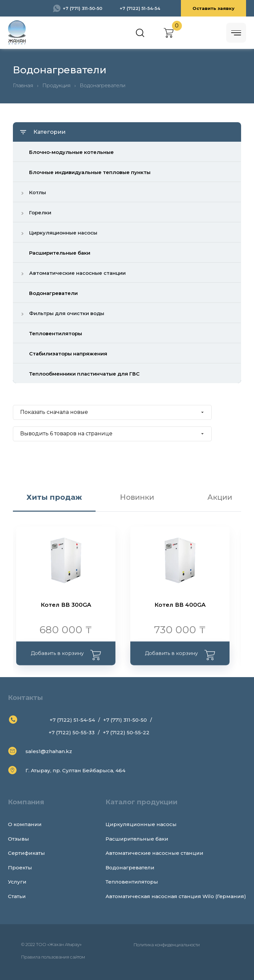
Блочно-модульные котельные (71, 152)
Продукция (56, 85)
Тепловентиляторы (56, 333)
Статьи (17, 896)
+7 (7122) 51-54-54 (140, 8)
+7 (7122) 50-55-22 (126, 732)
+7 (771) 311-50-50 (83, 8)
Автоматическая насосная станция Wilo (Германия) (176, 896)
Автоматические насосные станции (154, 853)
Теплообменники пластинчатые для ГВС (84, 374)
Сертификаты (26, 853)
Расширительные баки (60, 253)
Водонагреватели (53, 293)
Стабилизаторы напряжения (68, 354)
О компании (25, 824)
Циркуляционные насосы (141, 824)
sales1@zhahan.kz (49, 751)
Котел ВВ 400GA (180, 605)
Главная (23, 85)
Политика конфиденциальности (167, 945)
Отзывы (19, 839)
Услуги (17, 882)
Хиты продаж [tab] (54, 497)
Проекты (20, 868)
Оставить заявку (213, 8)
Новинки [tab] (137, 497)
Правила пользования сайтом (53, 957)
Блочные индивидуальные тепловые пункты (90, 172)
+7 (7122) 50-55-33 (72, 732)
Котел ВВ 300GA (66, 605)
